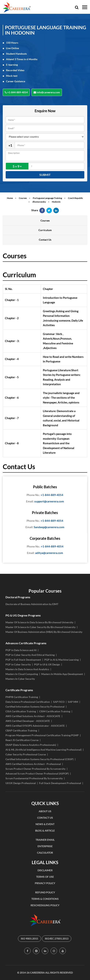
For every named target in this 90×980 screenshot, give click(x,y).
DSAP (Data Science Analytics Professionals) (31, 745)
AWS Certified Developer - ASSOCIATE (28, 721)
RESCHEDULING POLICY (45, 905)
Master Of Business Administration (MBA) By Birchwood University (44, 632)
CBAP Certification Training (21, 730)
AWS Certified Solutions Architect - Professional (33, 764)
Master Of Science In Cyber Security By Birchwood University (41, 627)
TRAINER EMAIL (45, 840)
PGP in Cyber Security (18, 664)
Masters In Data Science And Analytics (27, 669)
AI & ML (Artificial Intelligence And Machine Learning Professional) (44, 750)
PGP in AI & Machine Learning (61, 660)
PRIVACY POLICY (45, 883)
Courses (23, 198)
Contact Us (45, 240)
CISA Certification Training (21, 711)
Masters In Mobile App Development (62, 674)
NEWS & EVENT (45, 824)
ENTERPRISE (45, 846)
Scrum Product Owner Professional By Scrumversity (35, 769)
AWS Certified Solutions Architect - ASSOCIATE (33, 716)
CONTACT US (45, 818)
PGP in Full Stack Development (23, 660)
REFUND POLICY (45, 892)
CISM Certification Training (55, 711)
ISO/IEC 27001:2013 (57, 939)
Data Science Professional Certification (28, 702)
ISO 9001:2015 (30, 939)
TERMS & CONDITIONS (45, 899)
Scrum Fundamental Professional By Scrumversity (34, 778)
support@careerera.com (45, 501)
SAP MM (73, 702)
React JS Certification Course (22, 740)
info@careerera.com (47, 92)
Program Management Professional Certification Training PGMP (42, 735)
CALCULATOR (45, 853)
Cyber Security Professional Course (26, 754)
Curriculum (45, 230)
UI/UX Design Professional (21, 783)
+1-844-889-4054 (16, 92)
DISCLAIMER (45, 870)
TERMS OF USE (45, 877)
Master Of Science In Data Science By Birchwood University (39, 622)
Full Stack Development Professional (60, 783)
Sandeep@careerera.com (45, 527)
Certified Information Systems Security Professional (35, 707)
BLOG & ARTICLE (45, 831)
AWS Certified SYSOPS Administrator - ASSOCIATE (35, 726)
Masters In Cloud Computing (22, 674)
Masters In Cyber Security (20, 679)
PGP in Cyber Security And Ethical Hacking (30, 655)
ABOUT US (45, 811)
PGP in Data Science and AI (21, 650)
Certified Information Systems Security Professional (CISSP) (40, 759)
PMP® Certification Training (22, 697)
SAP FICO (59, 702)
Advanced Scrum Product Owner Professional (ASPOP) (37, 773)
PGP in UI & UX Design (47, 664)
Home (10, 198)
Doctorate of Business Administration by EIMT (32, 604)
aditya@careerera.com (45, 553)
